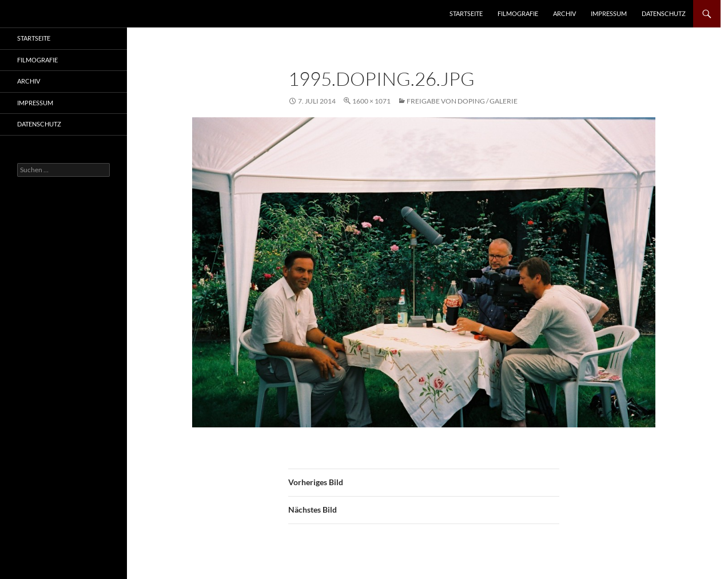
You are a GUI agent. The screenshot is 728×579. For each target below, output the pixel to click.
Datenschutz (664, 13)
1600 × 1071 (371, 101)
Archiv (564, 13)
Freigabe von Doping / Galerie (462, 101)
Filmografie (518, 13)
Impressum (609, 13)
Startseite (466, 13)
